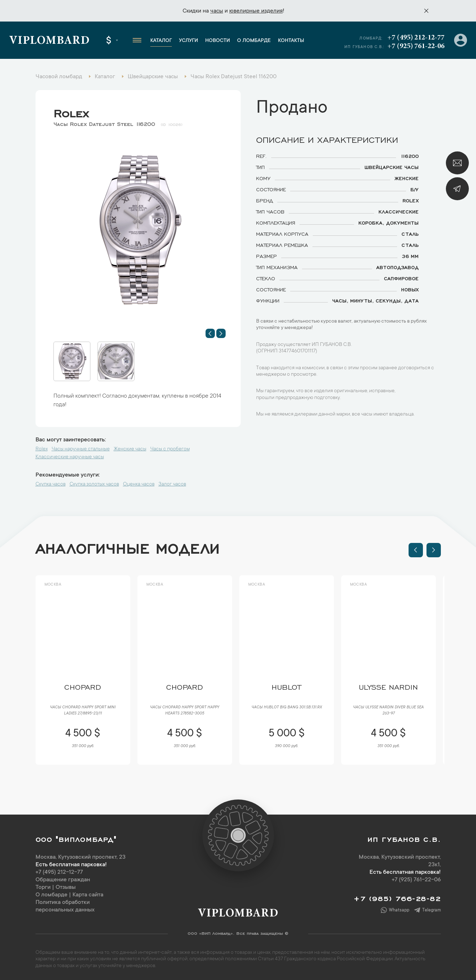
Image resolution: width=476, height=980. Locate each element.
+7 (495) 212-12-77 (416, 38)
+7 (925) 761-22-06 (416, 46)
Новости (218, 41)
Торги (43, 887)
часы (217, 11)
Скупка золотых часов (94, 484)
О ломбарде (254, 41)
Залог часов (172, 484)
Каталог (161, 41)
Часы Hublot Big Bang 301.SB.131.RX (287, 708)
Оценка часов (139, 484)
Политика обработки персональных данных (65, 906)
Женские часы (130, 449)
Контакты (291, 41)
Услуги (188, 41)
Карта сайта (88, 895)
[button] (210, 333)
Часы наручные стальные (81, 449)
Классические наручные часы (70, 457)
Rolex (71, 112)
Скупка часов (51, 484)
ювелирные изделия (256, 11)
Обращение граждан (63, 880)
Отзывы (66, 887)
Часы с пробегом (170, 449)
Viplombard (49, 41)
